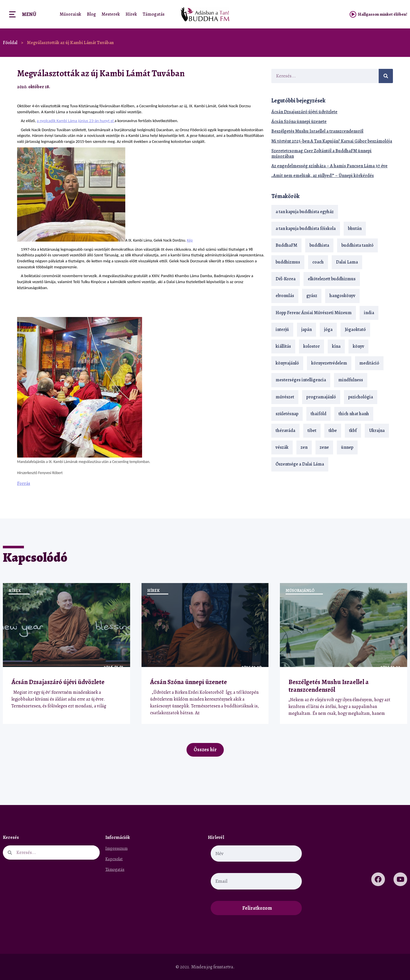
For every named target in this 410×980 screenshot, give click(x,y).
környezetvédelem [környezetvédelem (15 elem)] (329, 363)
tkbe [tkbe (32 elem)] (333, 431)
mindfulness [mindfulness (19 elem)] (351, 380)
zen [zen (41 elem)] (304, 447)
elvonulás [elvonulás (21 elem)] (285, 296)
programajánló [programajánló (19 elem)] (321, 397)
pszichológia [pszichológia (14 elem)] (361, 397)
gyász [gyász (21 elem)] (312, 296)
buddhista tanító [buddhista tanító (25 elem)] (357, 245)
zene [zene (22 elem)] (324, 447)
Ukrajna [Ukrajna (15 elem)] (377, 431)
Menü (29, 14)
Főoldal (10, 43)
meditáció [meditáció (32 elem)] (369, 363)
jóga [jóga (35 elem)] (328, 330)
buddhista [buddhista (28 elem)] (319, 245)
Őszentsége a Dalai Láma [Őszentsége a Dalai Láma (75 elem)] (300, 464)
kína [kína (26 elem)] (336, 346)
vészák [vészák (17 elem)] (282, 447)
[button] (246, 87)
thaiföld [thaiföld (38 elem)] (318, 414)
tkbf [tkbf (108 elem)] (353, 431)
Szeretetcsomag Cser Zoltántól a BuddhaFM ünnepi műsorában (321, 154)
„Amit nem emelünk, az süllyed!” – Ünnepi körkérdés (323, 176)
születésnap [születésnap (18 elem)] (287, 414)
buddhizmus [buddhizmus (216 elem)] (288, 262)
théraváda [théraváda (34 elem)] (285, 431)
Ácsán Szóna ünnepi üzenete (299, 122)
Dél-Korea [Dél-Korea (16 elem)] (286, 279)
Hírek (131, 14)
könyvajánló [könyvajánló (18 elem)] (287, 363)
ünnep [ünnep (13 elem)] (347, 447)
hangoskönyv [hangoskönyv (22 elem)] (342, 296)
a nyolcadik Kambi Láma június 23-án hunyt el (76, 121)
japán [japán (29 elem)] (307, 330)
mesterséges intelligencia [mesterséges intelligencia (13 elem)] (301, 380)
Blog (91, 14)
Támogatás (154, 14)
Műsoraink (70, 14)
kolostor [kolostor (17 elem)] (311, 346)
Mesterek (111, 14)
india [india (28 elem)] (369, 313)
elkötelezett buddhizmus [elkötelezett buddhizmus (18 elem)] (332, 279)
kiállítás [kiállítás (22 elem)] (283, 346)
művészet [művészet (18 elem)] (285, 397)
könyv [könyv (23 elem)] (358, 346)
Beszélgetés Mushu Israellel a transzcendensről (317, 131)
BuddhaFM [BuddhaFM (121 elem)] (286, 245)
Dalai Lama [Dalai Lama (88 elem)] (347, 262)
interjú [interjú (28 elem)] (282, 330)
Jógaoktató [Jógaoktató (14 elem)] (355, 330)
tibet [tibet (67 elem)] (312, 431)
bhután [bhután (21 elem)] (355, 228)
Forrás (24, 483)
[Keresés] (386, 76)
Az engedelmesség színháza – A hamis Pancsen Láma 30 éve (329, 166)
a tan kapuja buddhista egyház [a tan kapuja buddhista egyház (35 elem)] (305, 212)
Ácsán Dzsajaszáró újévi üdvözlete (304, 112)
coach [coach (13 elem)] (318, 262)
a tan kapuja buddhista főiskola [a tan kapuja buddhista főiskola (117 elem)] (306, 228)
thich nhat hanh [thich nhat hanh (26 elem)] (354, 414)
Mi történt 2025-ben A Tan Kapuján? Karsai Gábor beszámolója (332, 141)
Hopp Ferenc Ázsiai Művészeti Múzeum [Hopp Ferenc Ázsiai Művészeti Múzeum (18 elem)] (314, 313)
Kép (190, 240)
